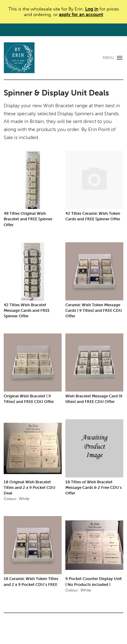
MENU (108, 58)
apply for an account (81, 15)
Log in (92, 9)
